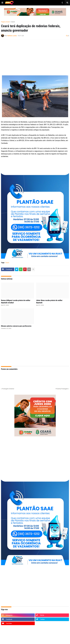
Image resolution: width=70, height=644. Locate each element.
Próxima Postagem (62, 389)
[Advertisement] (33, 56)
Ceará (13, 22)
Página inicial (5, 22)
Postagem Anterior (8, 389)
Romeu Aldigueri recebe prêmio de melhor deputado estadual (16, 301)
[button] (2, 3)
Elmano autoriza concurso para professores (16, 326)
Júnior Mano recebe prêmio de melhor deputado (49, 301)
